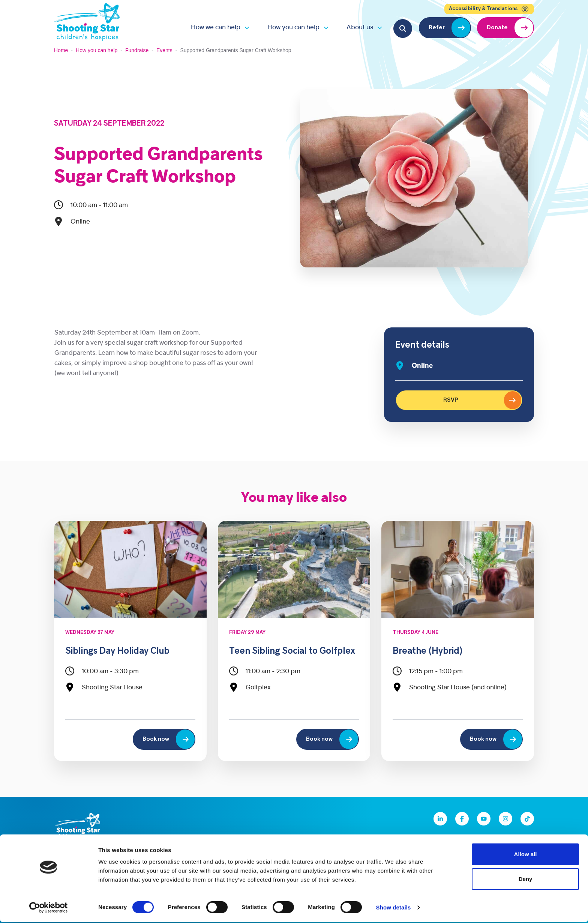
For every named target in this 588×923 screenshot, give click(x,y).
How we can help (216, 28)
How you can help (293, 28)
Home (61, 50)
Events (164, 50)
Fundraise (137, 50)
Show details (394, 908)
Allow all (526, 855)
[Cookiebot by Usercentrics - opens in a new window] (49, 908)
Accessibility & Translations (489, 9)
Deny (526, 880)
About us (360, 28)
